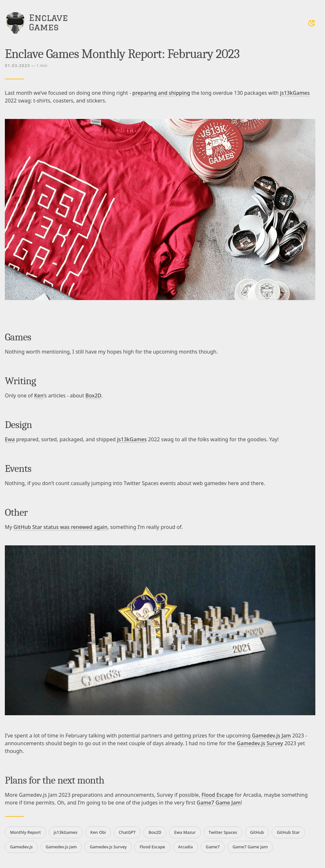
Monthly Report (25, 832)
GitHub (257, 832)
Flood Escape (217, 795)
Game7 (213, 847)
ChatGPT (127, 832)
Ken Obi (98, 832)
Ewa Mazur (185, 832)
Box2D (93, 395)
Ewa (10, 439)
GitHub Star (288, 832)
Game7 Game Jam (219, 803)
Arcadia (186, 847)
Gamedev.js (21, 847)
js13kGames (295, 93)
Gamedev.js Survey (260, 743)
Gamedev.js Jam (271, 736)
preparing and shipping (161, 93)
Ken (39, 395)
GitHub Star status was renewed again (61, 527)
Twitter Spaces (223, 832)
